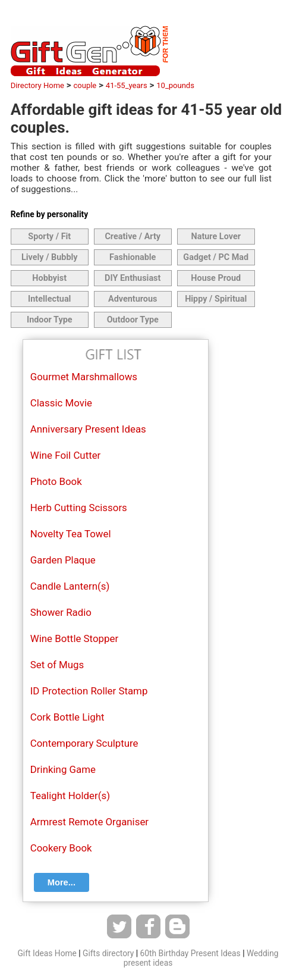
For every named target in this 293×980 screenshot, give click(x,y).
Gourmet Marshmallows (84, 377)
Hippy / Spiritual (216, 299)
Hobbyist (49, 278)
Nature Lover (216, 237)
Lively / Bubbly (50, 257)
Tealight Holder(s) (70, 796)
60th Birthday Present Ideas (190, 953)
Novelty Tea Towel (71, 534)
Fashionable (133, 257)
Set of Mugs (57, 665)
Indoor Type (50, 320)
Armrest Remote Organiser (89, 822)
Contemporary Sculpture (84, 743)
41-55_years (127, 85)
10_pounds (175, 85)
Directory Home (37, 85)
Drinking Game (63, 769)
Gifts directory (108, 953)
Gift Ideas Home (47, 953)
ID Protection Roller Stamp (89, 691)
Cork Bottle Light (67, 717)
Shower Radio (61, 612)
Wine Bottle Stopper (74, 638)
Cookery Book (61, 848)
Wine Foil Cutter (66, 455)
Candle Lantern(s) (70, 586)
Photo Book (56, 481)
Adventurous (133, 299)
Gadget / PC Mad (216, 257)
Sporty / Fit (49, 237)
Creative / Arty (133, 237)
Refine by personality (49, 214)
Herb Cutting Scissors (79, 508)
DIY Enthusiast (133, 278)
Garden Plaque (63, 560)
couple (85, 85)
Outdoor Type (133, 320)
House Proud (216, 278)
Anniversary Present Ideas (88, 429)
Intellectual (49, 299)
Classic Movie (61, 403)
